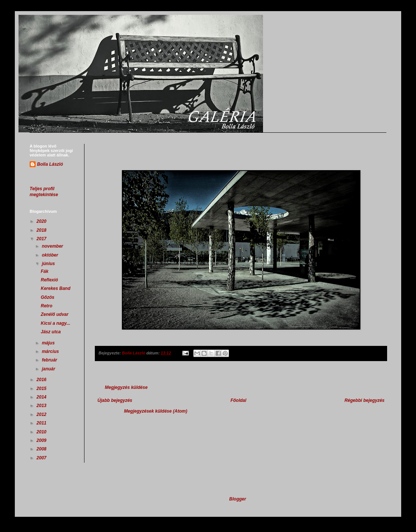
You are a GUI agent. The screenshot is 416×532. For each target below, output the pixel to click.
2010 (42, 432)
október (51, 255)
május (49, 343)
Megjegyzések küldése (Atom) (156, 411)
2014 (42, 397)
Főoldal (238, 400)
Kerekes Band (56, 288)
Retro (46, 306)
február (50, 360)
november (53, 246)
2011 (42, 423)
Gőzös (48, 297)
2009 (42, 440)
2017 (42, 239)
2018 (42, 230)
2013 (42, 406)
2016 (42, 380)
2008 (42, 449)
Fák (45, 271)
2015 (42, 389)
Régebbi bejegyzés (365, 400)
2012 (42, 414)
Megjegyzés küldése (126, 387)
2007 (42, 458)
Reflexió (49, 280)
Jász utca (51, 332)
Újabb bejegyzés (115, 400)
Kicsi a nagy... (56, 323)
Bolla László (50, 164)
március (51, 351)
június (49, 264)
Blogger (238, 499)
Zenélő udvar (55, 314)
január (49, 369)
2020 (42, 221)
